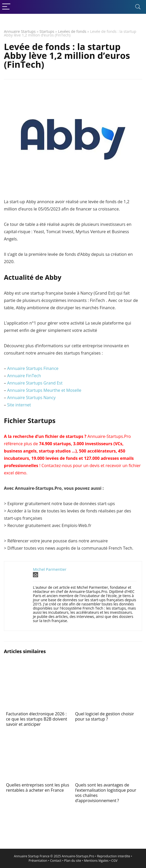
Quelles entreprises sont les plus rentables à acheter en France (38, 788)
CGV (114, 861)
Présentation (38, 861)
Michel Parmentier (50, 569)
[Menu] (6, 7)
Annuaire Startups (20, 31)
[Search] (138, 7)
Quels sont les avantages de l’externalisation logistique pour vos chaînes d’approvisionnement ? (106, 793)
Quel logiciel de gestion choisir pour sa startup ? (104, 716)
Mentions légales (96, 861)
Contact (56, 861)
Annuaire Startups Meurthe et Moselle (44, 390)
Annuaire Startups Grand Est (35, 383)
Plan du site (73, 861)
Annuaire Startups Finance (33, 368)
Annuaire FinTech (24, 376)
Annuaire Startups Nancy (31, 398)
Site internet (19, 405)
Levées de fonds (72, 31)
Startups (47, 31)
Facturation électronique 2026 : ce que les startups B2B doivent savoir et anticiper (37, 719)
